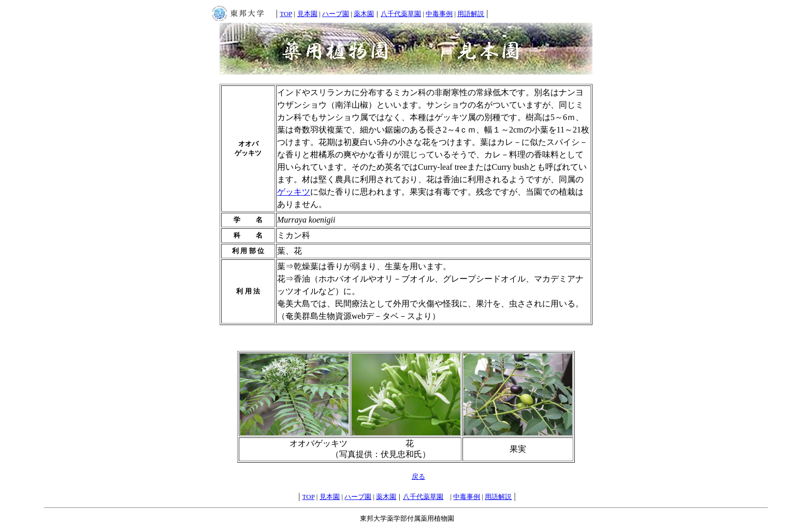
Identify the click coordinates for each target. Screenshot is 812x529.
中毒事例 (439, 14)
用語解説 (471, 14)
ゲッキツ (294, 192)
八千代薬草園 (401, 14)
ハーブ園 (336, 14)
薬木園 (364, 14)
